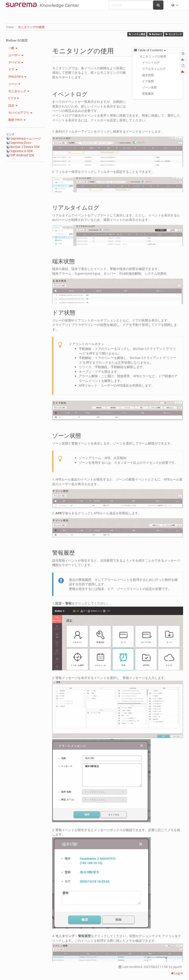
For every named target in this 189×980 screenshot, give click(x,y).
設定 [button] (13, 105)
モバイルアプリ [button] (20, 113)
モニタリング (173, 34)
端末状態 (148, 75)
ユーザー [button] (16, 55)
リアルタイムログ (154, 69)
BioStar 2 (155, 34)
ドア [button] (13, 69)
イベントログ (151, 62)
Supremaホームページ (26, 138)
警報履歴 (148, 94)
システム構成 (137, 34)
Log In (177, 973)
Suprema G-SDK (22, 151)
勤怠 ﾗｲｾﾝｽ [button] (17, 120)
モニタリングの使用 (31, 27)
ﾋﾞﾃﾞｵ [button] (14, 98)
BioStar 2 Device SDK (25, 147)
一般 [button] (13, 48)
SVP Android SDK (22, 155)
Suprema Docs (21, 143)
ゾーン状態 (149, 87)
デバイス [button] (16, 62)
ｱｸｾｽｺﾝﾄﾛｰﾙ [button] (17, 77)
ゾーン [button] (14, 84)
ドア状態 (148, 81)
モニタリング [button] (19, 91)
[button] (174, 5)
